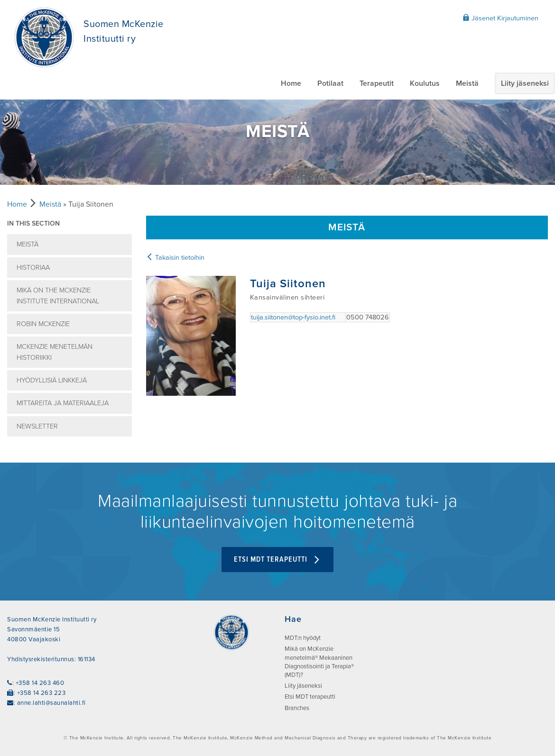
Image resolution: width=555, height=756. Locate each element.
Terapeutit (377, 83)
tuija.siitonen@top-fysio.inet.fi (293, 317)
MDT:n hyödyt (303, 638)
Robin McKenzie (43, 324)
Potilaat (330, 83)
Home (291, 83)
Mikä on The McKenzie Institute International (58, 296)
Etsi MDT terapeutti (277, 560)
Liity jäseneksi (525, 83)
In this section (33, 223)
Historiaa (33, 268)
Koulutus (425, 83)
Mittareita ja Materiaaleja (63, 403)
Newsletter (37, 426)
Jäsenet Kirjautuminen (500, 18)
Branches (297, 708)
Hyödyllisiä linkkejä (52, 380)
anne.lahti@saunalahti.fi (51, 703)
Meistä (467, 83)
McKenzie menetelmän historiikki (55, 352)
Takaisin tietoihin (175, 258)
